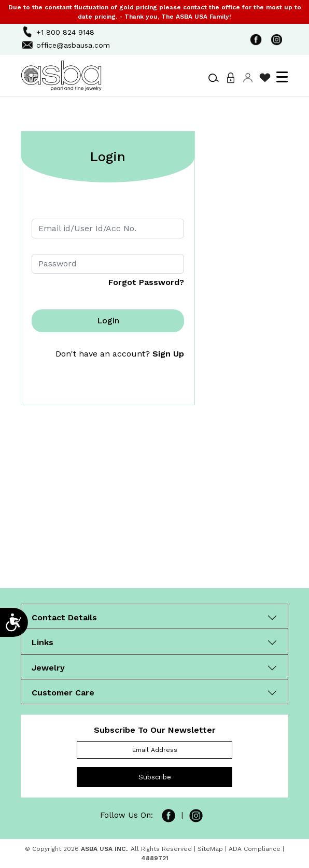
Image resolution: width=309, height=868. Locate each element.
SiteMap (210, 849)
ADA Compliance (255, 849)
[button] (214, 78)
